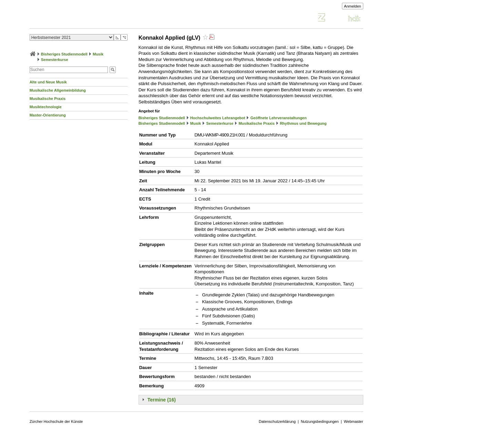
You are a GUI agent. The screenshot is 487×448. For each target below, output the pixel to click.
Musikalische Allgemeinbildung (58, 90)
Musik (98, 54)
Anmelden (353, 6)
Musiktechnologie (46, 107)
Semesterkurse (55, 60)
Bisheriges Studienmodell (64, 54)
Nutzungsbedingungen (320, 421)
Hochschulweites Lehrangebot (218, 118)
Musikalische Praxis (48, 99)
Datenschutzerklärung (277, 421)
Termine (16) (162, 400)
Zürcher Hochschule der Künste (56, 421)
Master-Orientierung (48, 115)
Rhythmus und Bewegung (303, 123)
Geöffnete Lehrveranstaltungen (279, 118)
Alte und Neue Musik (48, 82)
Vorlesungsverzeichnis (80, 18)
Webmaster (354, 421)
